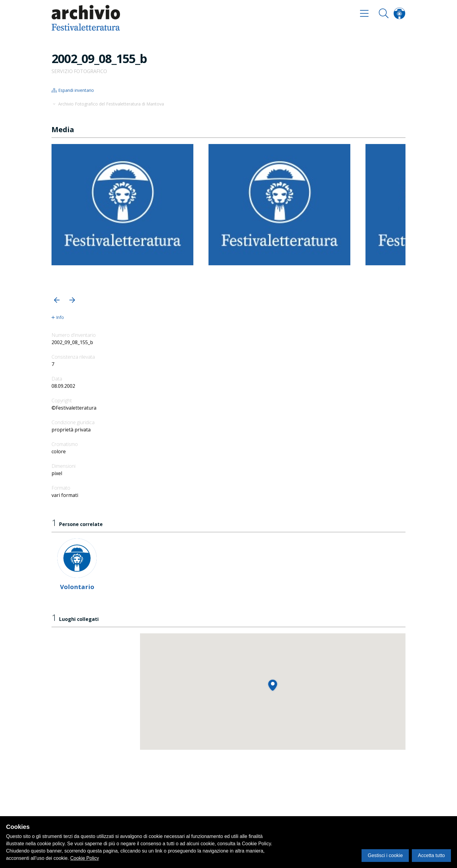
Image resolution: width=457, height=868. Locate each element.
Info (58, 317)
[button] (57, 300)
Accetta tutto (431, 855)
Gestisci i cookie (385, 855)
